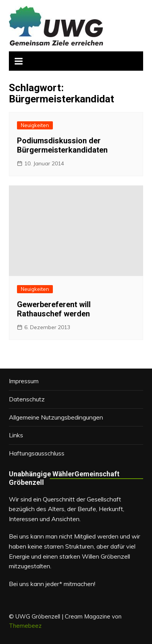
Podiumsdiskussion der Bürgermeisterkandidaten (62, 145)
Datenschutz (27, 399)
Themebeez (25, 626)
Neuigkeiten (35, 125)
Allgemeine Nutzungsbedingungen (56, 417)
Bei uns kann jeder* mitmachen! (52, 584)
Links (16, 435)
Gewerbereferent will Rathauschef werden (54, 309)
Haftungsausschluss (37, 453)
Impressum (24, 381)
